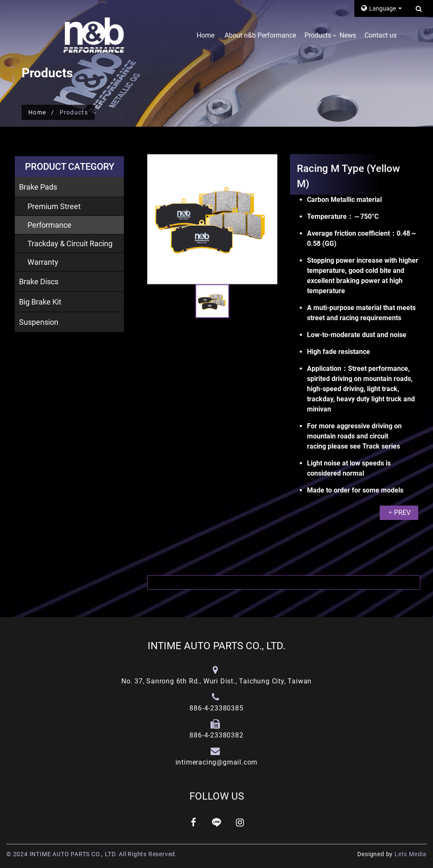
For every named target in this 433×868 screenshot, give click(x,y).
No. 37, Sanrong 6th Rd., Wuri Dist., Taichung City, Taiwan (216, 681)
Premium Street (54, 206)
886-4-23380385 (216, 708)
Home (206, 35)
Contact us (381, 35)
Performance (49, 225)
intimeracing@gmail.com (217, 762)
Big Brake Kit (40, 302)
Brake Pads (38, 187)
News (348, 35)
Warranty (43, 262)
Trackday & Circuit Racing (70, 244)
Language (379, 8)
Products (318, 35)
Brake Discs (39, 282)
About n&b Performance (260, 35)
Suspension (39, 322)
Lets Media (411, 854)
